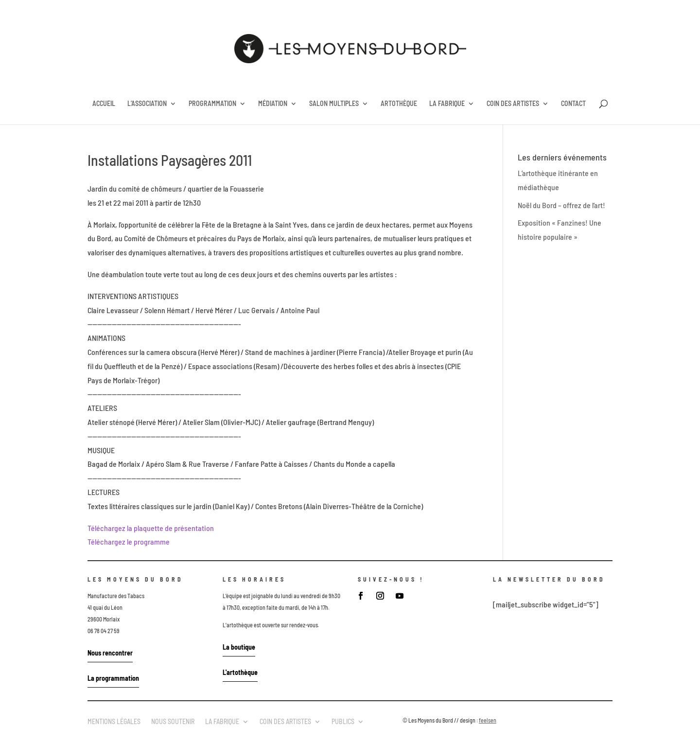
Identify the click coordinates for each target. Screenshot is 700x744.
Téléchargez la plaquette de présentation (151, 528)
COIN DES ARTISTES (513, 104)
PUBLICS (343, 721)
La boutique (239, 647)
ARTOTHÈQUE (399, 104)
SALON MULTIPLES (334, 104)
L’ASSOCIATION (147, 104)
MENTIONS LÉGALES (114, 721)
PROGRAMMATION (212, 104)
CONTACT (573, 104)
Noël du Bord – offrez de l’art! (561, 205)
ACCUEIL (104, 104)
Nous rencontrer (110, 653)
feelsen (488, 720)
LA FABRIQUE (447, 104)
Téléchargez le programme (129, 541)
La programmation (113, 678)
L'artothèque (240, 672)
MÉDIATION (273, 104)
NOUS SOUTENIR (173, 721)
